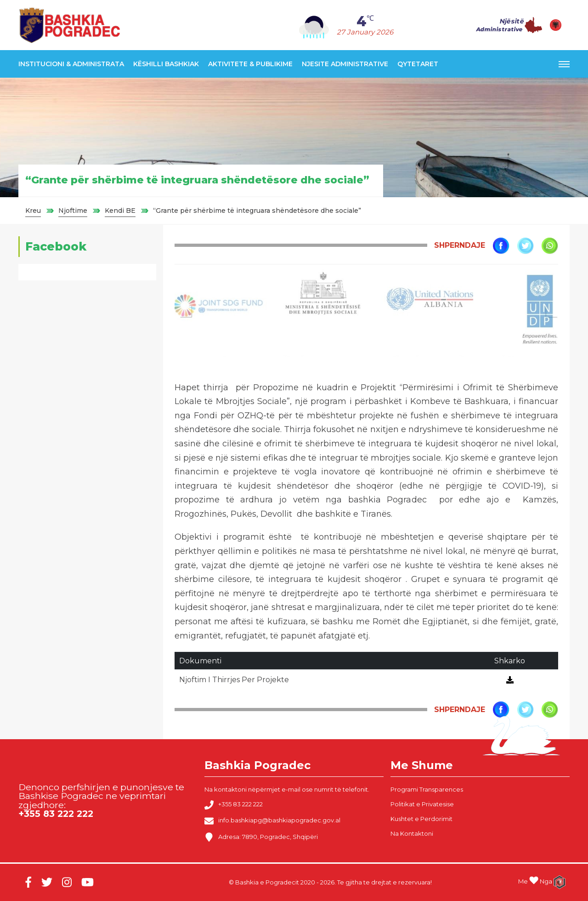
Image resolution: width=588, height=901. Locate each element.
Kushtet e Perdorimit (421, 819)
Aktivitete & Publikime (250, 64)
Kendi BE (120, 211)
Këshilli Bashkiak (166, 64)
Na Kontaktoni (412, 833)
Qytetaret (418, 64)
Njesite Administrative (345, 64)
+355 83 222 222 (234, 805)
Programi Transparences (427, 789)
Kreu (33, 211)
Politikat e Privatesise (422, 804)
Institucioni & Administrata (71, 64)
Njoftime (73, 211)
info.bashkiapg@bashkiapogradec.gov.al (272, 821)
